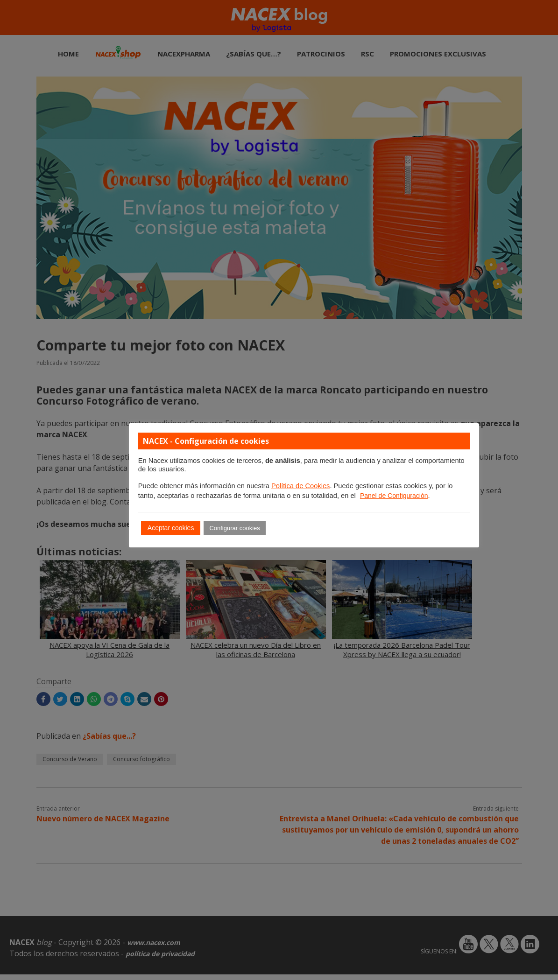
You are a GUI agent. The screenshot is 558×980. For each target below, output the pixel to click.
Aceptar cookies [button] (171, 528)
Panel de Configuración (394, 496)
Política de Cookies (300, 486)
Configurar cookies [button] (234, 528)
